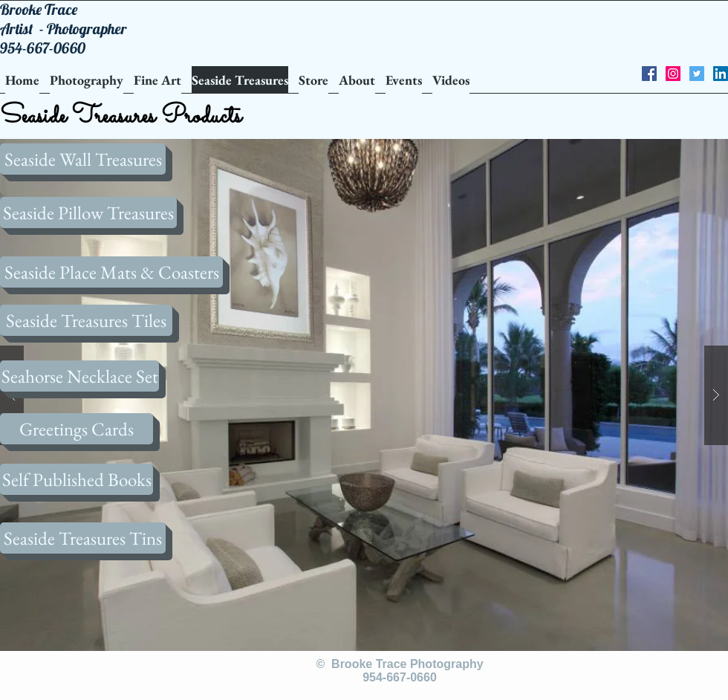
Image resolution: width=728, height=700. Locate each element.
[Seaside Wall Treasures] (83, 159)
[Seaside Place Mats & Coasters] (111, 272)
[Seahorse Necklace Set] (79, 376)
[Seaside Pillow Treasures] (88, 213)
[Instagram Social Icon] (673, 74)
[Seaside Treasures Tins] (83, 538)
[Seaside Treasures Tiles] (86, 320)
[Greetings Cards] (77, 429)
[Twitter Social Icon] (697, 74)
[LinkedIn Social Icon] (721, 74)
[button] (364, 395)
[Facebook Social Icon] (649, 74)
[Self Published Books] (77, 479)
